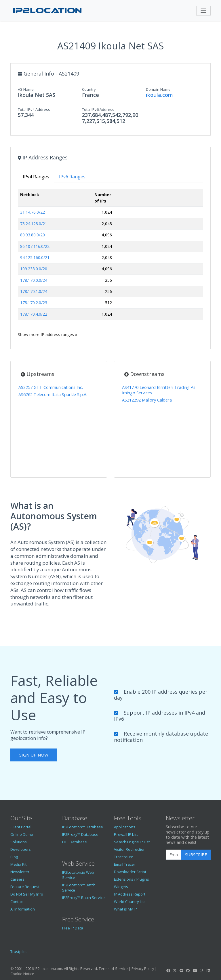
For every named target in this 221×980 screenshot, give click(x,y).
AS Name (26, 89)
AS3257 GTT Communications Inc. (51, 387)
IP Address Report (130, 894)
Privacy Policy (143, 969)
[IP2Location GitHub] (188, 971)
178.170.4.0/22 (34, 314)
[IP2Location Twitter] (175, 971)
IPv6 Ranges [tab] (72, 177)
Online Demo (22, 834)
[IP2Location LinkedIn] (208, 971)
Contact (17, 902)
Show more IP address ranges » (47, 334)
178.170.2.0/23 (34, 303)
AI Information (23, 909)
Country (89, 89)
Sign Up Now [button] (34, 755)
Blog (14, 857)
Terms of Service (113, 969)
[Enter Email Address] (174, 855)
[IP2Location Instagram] (201, 971)
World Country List (130, 902)
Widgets (121, 887)
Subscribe (196, 855)
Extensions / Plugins (132, 879)
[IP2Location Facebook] (168, 971)
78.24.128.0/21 (34, 224)
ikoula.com (159, 95)
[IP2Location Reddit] (182, 971)
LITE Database (75, 842)
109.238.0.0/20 (34, 269)
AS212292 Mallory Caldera (147, 400)
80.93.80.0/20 (33, 235)
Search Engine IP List (132, 842)
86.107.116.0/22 (35, 246)
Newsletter (20, 872)
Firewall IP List (126, 834)
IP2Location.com (48, 969)
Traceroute (124, 857)
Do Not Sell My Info (27, 894)
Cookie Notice (22, 974)
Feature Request (25, 887)
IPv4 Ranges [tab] (36, 177)
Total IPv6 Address (98, 109)
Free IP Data (73, 928)
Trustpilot (19, 952)
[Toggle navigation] (203, 11)
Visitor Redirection (130, 849)
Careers (17, 879)
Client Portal (21, 827)
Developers (21, 849)
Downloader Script (130, 872)
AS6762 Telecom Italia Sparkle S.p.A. (53, 394)
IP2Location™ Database (83, 827)
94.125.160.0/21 (35, 257)
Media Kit (18, 864)
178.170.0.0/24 (34, 280)
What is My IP (125, 909)
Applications (125, 827)
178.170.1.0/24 (34, 291)
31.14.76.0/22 (33, 212)
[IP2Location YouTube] (195, 971)
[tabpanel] (110, 263)
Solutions (19, 842)
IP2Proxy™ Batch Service (83, 898)
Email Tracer (125, 864)
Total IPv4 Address (34, 109)
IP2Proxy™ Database (80, 834)
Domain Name (158, 89)
